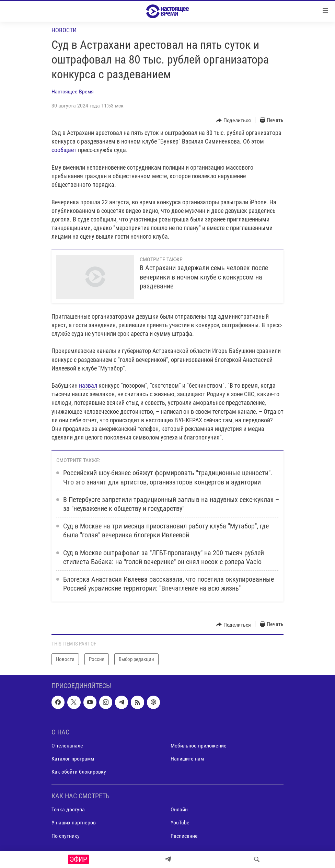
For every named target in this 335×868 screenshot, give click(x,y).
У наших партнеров (74, 823)
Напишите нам (187, 759)
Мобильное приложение (199, 746)
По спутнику (66, 836)
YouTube (180, 823)
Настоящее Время (73, 92)
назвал (88, 385)
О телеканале (67, 746)
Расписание (184, 836)
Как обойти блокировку (79, 772)
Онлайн (179, 810)
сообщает (64, 150)
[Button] (234, 121)
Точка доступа (68, 810)
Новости (64, 30)
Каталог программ (73, 759)
